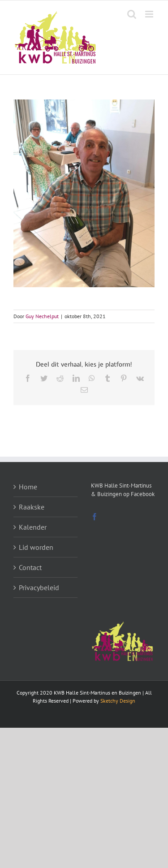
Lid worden (36, 547)
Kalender (33, 527)
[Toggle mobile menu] (150, 14)
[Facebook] (95, 517)
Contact (30, 567)
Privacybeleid (39, 587)
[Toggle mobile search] (132, 14)
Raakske (32, 507)
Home (28, 487)
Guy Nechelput (42, 316)
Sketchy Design (118, 701)
